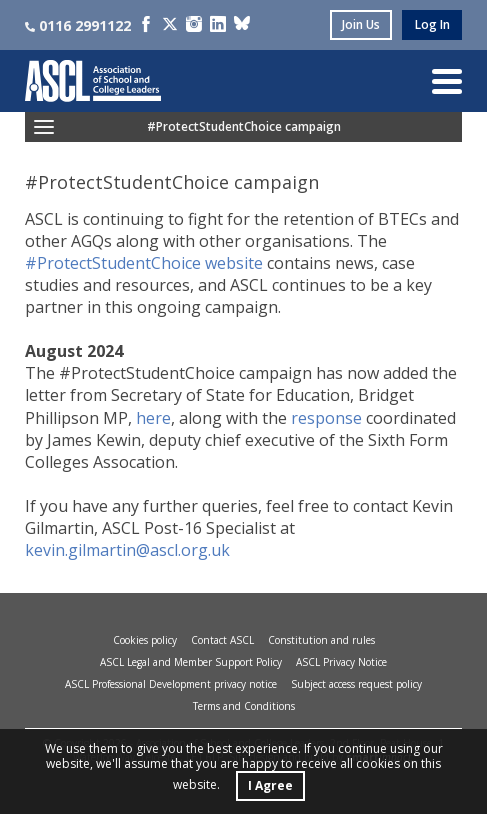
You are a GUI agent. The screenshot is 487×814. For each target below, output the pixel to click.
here (153, 418)
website (236, 263)
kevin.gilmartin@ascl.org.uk (127, 550)
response (326, 418)
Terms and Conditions (244, 706)
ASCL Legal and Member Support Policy (191, 662)
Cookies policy (145, 640)
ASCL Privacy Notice (341, 662)
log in (432, 24)
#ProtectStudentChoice (113, 263)
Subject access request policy (356, 684)
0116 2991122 (78, 25)
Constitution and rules (321, 640)
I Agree (270, 785)
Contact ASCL (222, 640)
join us (361, 24)
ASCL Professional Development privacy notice (171, 684)
